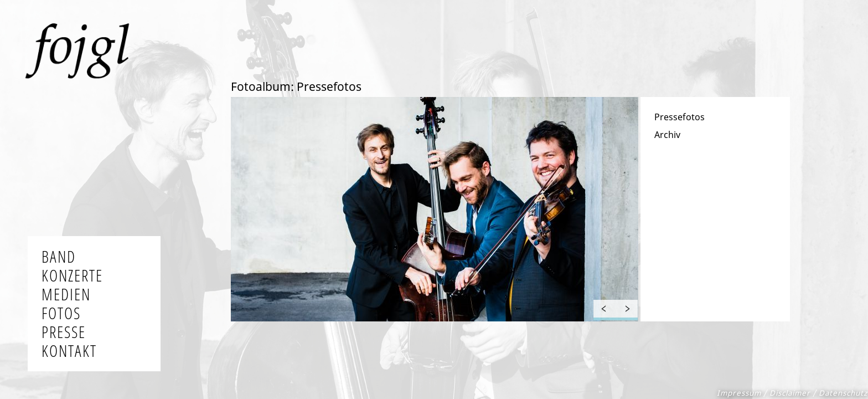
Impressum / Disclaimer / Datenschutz (792, 393)
